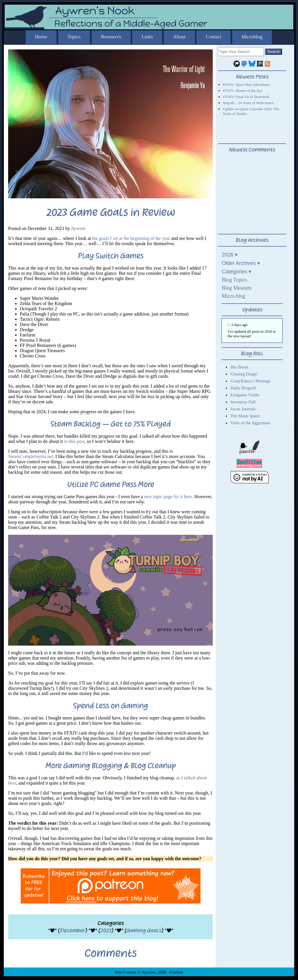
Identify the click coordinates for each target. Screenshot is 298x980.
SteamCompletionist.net (31, 456)
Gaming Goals (144, 930)
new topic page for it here (168, 497)
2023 (106, 930)
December (72, 930)
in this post (74, 441)
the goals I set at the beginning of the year (131, 238)
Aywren (78, 228)
